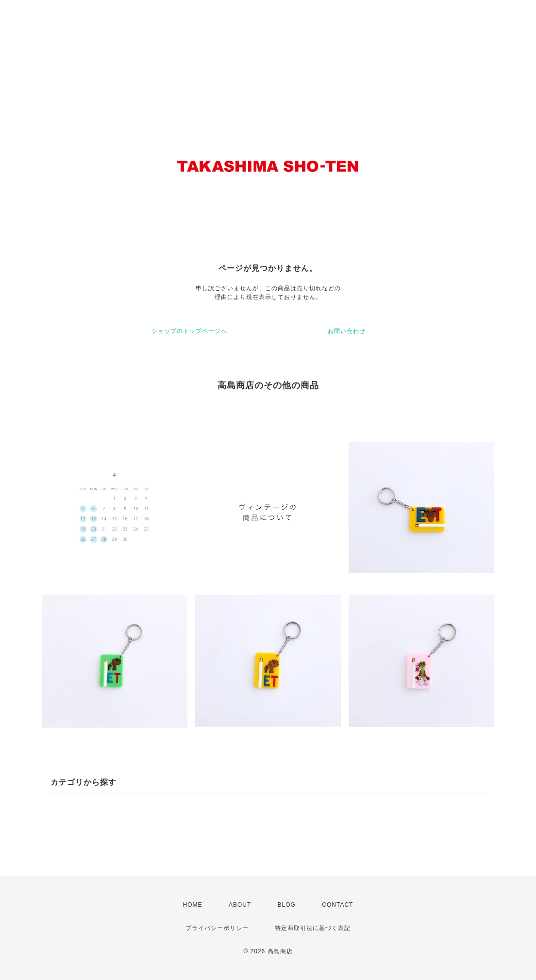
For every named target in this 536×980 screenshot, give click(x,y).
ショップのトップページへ (189, 331)
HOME (193, 905)
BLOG (287, 905)
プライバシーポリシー (217, 928)
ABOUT (240, 905)
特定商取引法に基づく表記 (313, 928)
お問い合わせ (347, 331)
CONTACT (337, 905)
